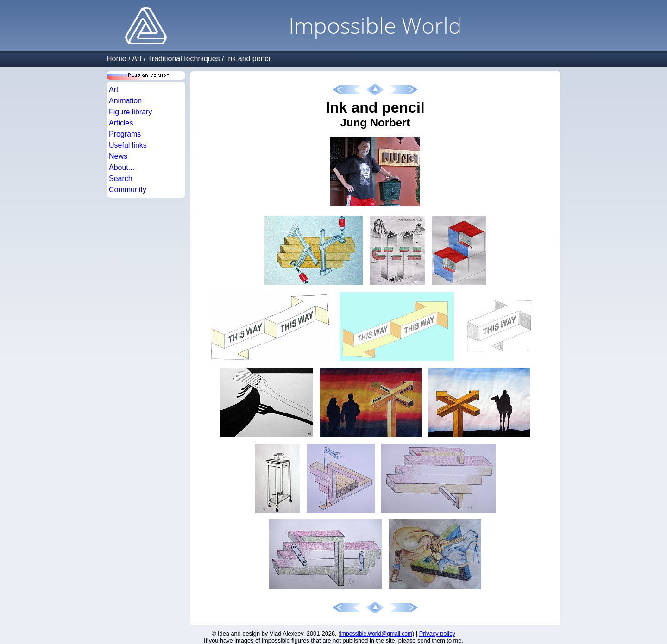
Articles (121, 123)
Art (137, 59)
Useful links (128, 145)
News (118, 156)
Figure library (130, 112)
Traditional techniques (184, 59)
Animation (125, 101)
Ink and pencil (249, 59)
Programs (125, 134)
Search (121, 178)
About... (122, 167)
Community (128, 190)
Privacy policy (437, 634)
